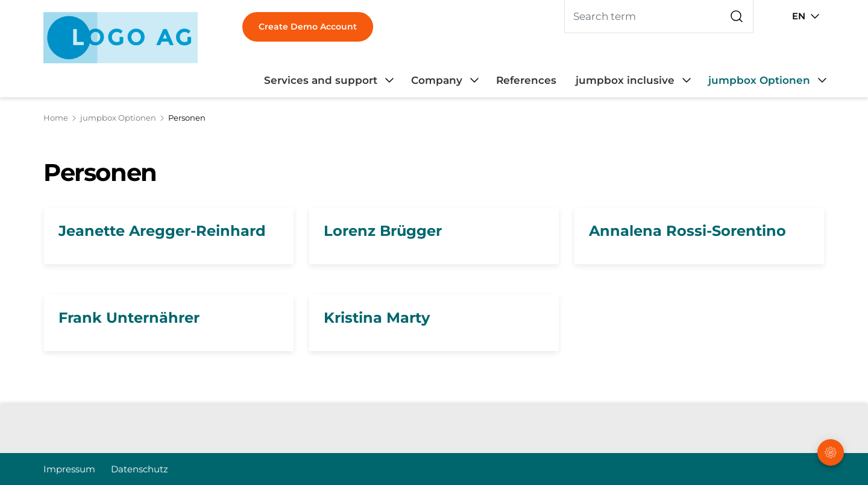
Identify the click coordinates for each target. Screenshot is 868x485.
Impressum (69, 469)
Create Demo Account (308, 27)
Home (56, 118)
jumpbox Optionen (118, 118)
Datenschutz (140, 469)
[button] (832, 409)
